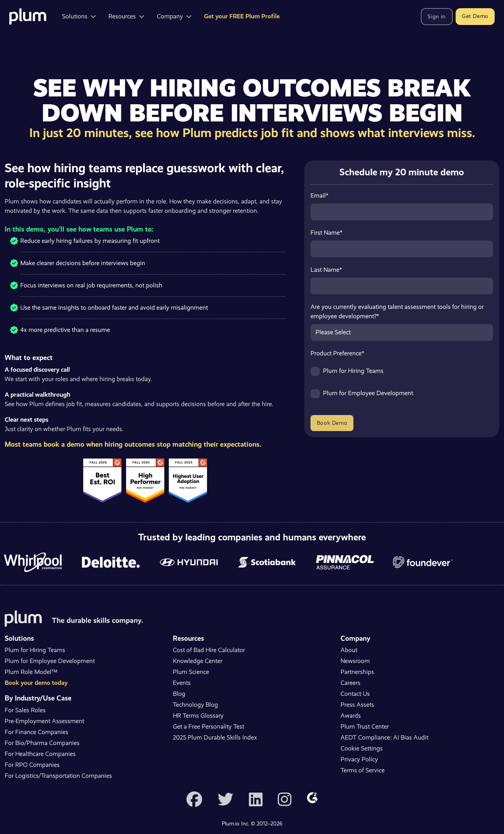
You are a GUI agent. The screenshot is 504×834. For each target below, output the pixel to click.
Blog (179, 694)
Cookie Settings (362, 748)
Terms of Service (363, 770)
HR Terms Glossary (198, 715)
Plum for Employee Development (50, 661)
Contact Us (355, 694)
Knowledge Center (198, 661)
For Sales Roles (25, 710)
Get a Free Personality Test (209, 726)
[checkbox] (402, 386)
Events (182, 683)
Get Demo (475, 16)
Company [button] (174, 16)
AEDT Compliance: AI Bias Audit (384, 737)
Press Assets (357, 705)
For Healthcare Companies (40, 754)
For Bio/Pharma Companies (42, 743)
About (349, 650)
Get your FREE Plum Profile (242, 16)
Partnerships (357, 672)
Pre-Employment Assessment (44, 721)
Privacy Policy (359, 759)
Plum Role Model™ (31, 672)
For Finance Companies (36, 732)
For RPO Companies (32, 765)
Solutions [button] (79, 16)
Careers (350, 683)
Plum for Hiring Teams (35, 650)
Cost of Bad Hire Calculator (209, 650)
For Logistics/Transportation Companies (58, 776)
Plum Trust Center (365, 726)
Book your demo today (36, 683)
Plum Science (191, 672)
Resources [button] (126, 16)
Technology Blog (195, 705)
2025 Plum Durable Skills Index (215, 737)
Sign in (437, 16)
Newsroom (355, 661)
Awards (351, 715)
